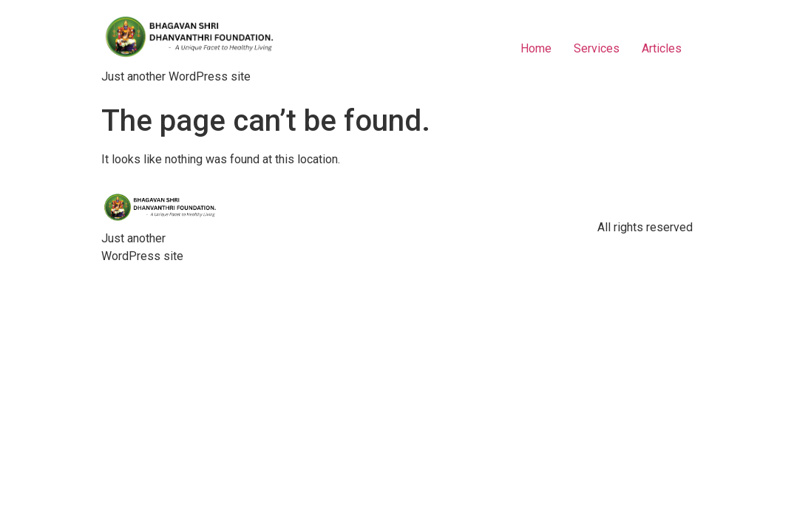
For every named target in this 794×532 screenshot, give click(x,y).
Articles (662, 48)
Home (536, 48)
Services (597, 48)
